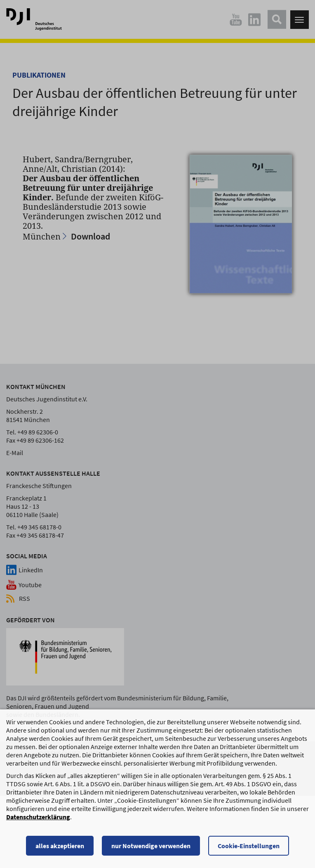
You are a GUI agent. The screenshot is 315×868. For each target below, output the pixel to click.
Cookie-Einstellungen (249, 849)
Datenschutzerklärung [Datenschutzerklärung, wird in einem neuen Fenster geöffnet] (38, 821)
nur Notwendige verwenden (151, 849)
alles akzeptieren (60, 849)
